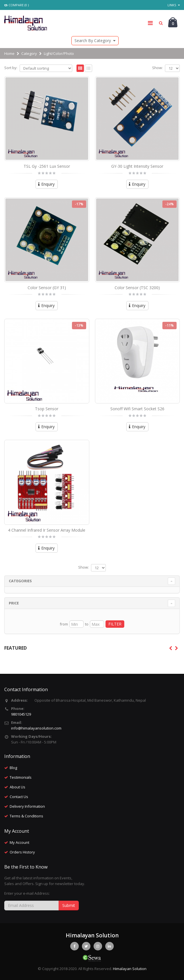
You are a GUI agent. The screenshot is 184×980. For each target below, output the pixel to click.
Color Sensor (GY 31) (47, 288)
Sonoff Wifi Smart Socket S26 (137, 409)
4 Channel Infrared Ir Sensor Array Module (47, 530)
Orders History (22, 852)
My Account (19, 842)
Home (9, 53)
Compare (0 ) (16, 5)
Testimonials (21, 777)
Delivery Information (27, 806)
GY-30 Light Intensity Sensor (137, 166)
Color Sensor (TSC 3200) (137, 288)
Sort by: (11, 68)
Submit (69, 905)
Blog (13, 768)
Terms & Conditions (26, 816)
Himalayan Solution (130, 969)
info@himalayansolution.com (36, 728)
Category (29, 53)
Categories (20, 581)
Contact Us (19, 797)
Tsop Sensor (47, 409)
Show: (157, 68)
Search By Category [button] (95, 41)
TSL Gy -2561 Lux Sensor (47, 166)
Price (14, 603)
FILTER (115, 624)
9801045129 (21, 714)
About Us (17, 787)
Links (174, 5)
